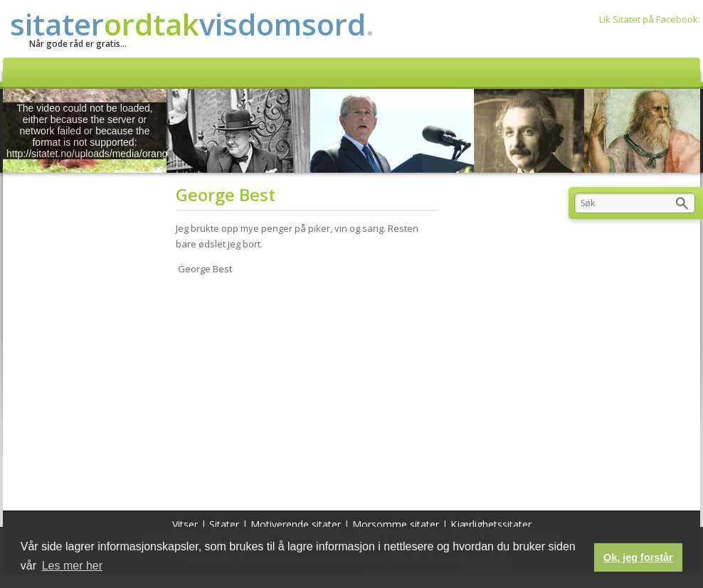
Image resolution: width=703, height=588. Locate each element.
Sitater (224, 524)
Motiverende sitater (296, 524)
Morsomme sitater (396, 524)
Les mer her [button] (72, 566)
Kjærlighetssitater (491, 524)
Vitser (185, 524)
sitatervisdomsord (192, 24)
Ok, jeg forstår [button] (638, 557)
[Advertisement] (312, 390)
